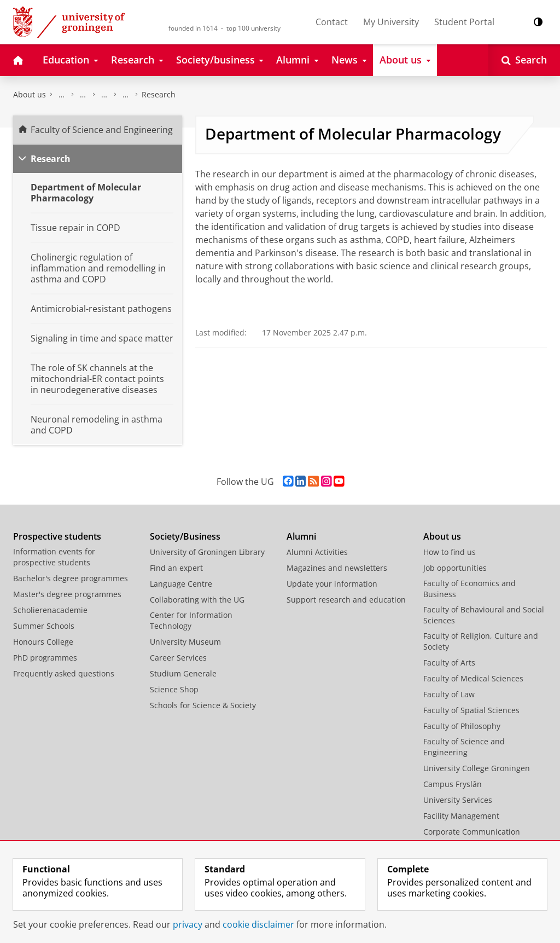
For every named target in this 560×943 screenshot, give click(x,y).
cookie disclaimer (258, 924)
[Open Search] (524, 60)
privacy (188, 924)
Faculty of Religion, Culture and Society (481, 641)
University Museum (185, 642)
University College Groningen (477, 768)
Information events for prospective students (54, 557)
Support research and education (346, 600)
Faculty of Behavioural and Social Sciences (484, 615)
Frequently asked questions (64, 673)
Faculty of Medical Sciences (473, 678)
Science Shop (174, 689)
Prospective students (57, 536)
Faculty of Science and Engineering (62, 95)
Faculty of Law (449, 694)
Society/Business (185, 536)
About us (30, 94)
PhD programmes (45, 658)
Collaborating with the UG (197, 600)
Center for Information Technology (191, 620)
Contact (332, 22)
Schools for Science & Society (203, 705)
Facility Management (461, 816)
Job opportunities (455, 568)
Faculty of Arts (449, 663)
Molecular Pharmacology (126, 95)
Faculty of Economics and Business (469, 589)
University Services (458, 800)
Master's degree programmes (67, 594)
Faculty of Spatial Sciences (471, 710)
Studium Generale (183, 673)
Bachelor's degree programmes (71, 578)
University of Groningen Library (207, 552)
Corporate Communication (472, 832)
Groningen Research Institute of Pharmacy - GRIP (104, 95)
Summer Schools (44, 626)
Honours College (43, 642)
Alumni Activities (317, 552)
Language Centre (181, 584)
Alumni (301, 536)
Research (159, 94)
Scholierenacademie (50, 610)
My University (391, 22)
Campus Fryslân (453, 784)
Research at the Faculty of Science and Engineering (83, 95)
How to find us (450, 552)
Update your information (332, 584)
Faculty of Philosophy (462, 726)
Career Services (178, 658)
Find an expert (176, 568)
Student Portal (464, 22)
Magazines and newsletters (337, 568)
